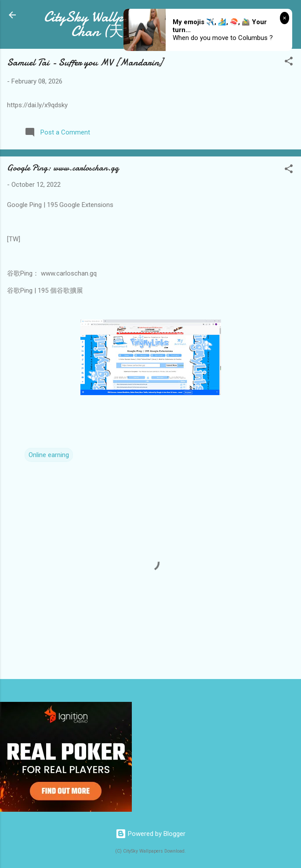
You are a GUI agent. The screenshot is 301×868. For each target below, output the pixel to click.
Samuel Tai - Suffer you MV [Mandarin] (85, 62)
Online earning (49, 455)
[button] (289, 63)
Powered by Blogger (150, 834)
